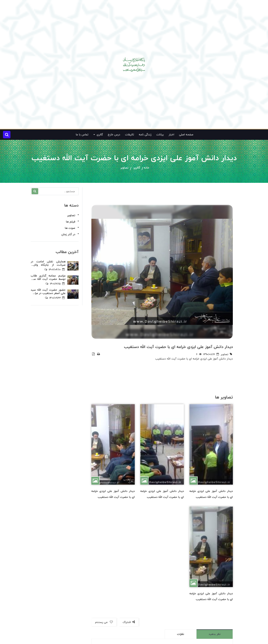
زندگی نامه (145, 135)
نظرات (181, 634)
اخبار (171, 135)
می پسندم (104, 622)
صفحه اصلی (186, 135)
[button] (7, 135)
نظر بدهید (215, 634)
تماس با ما (82, 135)
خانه (147, 168)
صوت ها (70, 228)
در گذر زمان (68, 234)
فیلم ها (71, 222)
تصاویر (124, 168)
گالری (137, 168)
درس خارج (114, 135)
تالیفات (130, 135)
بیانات (160, 135)
